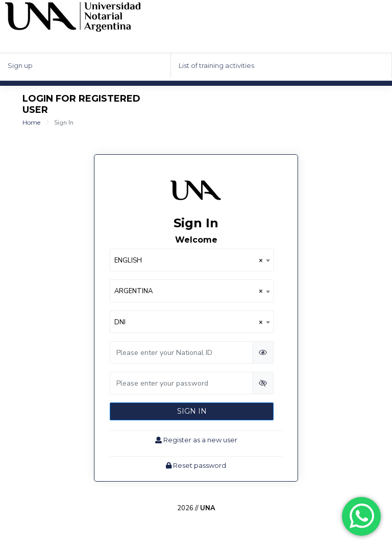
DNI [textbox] (189, 322)
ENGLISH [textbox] (189, 260)
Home (31, 122)
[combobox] (192, 260)
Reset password (196, 465)
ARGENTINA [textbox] (189, 291)
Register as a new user (196, 440)
